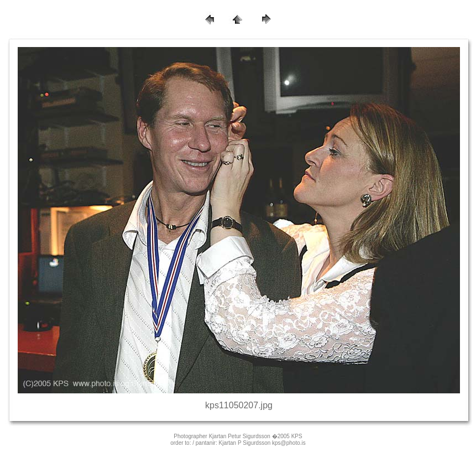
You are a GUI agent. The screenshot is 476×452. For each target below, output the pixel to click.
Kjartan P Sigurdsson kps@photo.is (262, 443)
